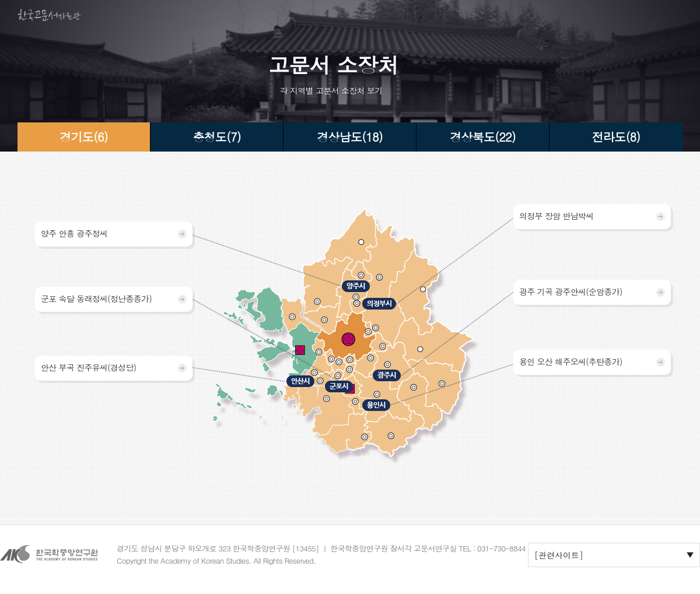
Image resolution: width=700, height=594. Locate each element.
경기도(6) (83, 137)
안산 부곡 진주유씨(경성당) (88, 367)
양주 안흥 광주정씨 (74, 233)
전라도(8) (616, 137)
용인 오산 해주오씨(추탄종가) (571, 361)
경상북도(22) (483, 137)
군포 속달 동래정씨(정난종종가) (96, 298)
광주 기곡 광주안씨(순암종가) (571, 291)
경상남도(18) (350, 137)
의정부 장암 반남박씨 (556, 216)
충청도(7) (216, 137)
